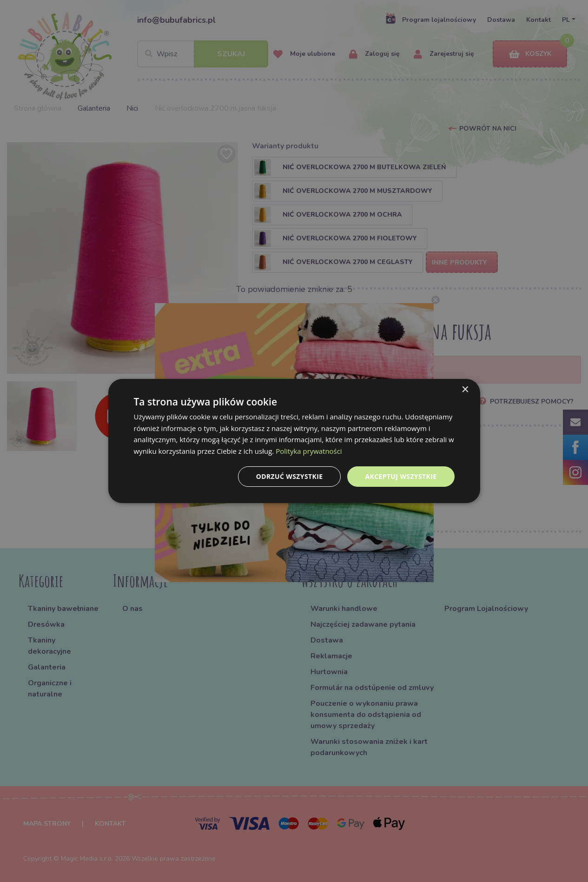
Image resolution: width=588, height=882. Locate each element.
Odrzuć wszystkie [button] (289, 476)
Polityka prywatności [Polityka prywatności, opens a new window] (309, 451)
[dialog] (294, 441)
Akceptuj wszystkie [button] (401, 476)
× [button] (465, 389)
